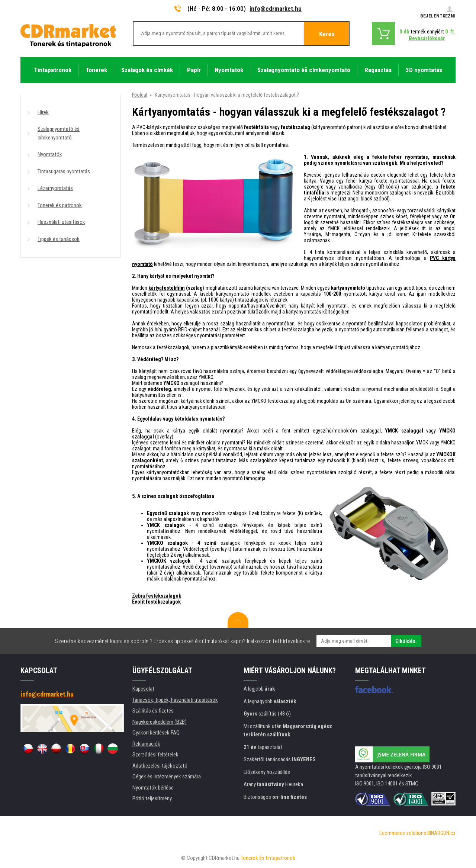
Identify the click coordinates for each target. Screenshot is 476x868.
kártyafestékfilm (167, 288)
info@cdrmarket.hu (276, 9)
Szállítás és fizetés (153, 711)
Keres (327, 34)
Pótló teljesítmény (152, 798)
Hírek (43, 112)
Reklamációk (146, 744)
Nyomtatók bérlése (153, 788)
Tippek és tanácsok (59, 239)
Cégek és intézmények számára (167, 777)
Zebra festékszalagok (157, 596)
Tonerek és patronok (60, 205)
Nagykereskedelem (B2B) (160, 722)
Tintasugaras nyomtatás (64, 171)
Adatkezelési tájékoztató (160, 766)
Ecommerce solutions (403, 833)
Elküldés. (406, 641)
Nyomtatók (50, 154)
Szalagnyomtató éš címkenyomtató (59, 133)
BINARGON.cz (441, 833)
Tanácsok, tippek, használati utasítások (175, 700)
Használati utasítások (61, 222)
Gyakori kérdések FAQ (156, 733)
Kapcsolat (143, 689)
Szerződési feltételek (155, 755)
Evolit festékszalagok (156, 602)
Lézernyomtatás (55, 188)
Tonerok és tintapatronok (268, 858)
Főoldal (140, 95)
